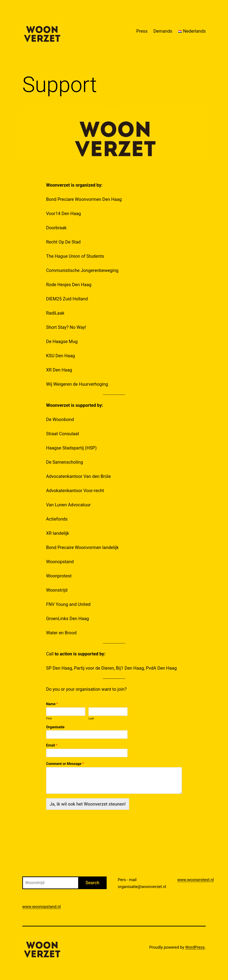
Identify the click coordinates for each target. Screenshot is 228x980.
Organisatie (55, 727)
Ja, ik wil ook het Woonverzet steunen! (88, 804)
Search (92, 883)
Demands (163, 31)
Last (91, 718)
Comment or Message (65, 764)
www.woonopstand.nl (42, 907)
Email (52, 745)
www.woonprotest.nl (195, 880)
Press (142, 31)
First (49, 718)
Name (52, 704)
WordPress (195, 947)
